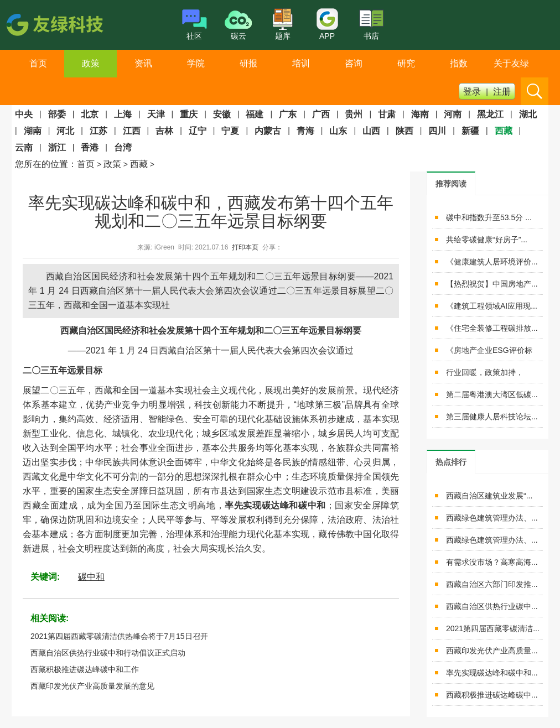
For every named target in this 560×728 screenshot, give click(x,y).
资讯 (143, 63)
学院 (196, 63)
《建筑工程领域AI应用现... (492, 306)
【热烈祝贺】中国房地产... (492, 284)
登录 (472, 92)
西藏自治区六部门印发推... (492, 584)
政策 (91, 63)
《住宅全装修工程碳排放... (492, 328)
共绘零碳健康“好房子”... (487, 240)
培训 (301, 63)
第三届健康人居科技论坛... (492, 417)
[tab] (451, 183)
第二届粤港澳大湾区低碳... (492, 394)
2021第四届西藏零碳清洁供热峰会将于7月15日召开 (119, 636)
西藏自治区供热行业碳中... (492, 606)
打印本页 (245, 247)
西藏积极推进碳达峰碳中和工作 (85, 669)
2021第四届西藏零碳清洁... (493, 628)
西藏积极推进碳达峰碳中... (492, 695)
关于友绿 (511, 63)
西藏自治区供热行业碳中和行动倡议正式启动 (108, 653)
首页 (38, 63)
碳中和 (91, 577)
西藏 (139, 164)
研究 (406, 63)
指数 (459, 63)
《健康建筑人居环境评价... (492, 262)
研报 (248, 63)
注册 (502, 92)
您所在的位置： (46, 164)
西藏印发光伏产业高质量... (492, 651)
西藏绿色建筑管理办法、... (492, 518)
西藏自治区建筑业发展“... (489, 496)
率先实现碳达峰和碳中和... (492, 673)
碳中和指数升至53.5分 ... (489, 217)
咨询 (354, 63)
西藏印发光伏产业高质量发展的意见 (92, 686)
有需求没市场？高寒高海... (492, 562)
